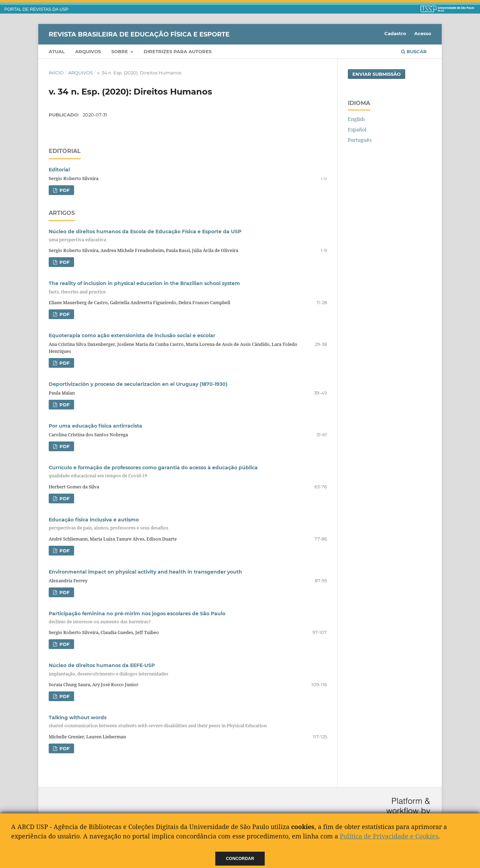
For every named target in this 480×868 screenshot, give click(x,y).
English (356, 119)
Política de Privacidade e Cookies (389, 836)
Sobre (120, 51)
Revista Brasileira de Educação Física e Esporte (139, 34)
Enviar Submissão (377, 74)
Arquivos (88, 51)
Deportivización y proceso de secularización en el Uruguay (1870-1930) (138, 384)
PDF (64, 190)
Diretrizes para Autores (178, 51)
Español (357, 129)
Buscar (414, 51)
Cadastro (395, 33)
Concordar (240, 859)
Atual (57, 51)
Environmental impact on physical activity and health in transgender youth (145, 572)
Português (360, 140)
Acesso (423, 33)
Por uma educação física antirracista (95, 426)
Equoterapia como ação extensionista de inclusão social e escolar (132, 335)
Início (56, 73)
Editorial (59, 170)
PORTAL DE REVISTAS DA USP (37, 9)
